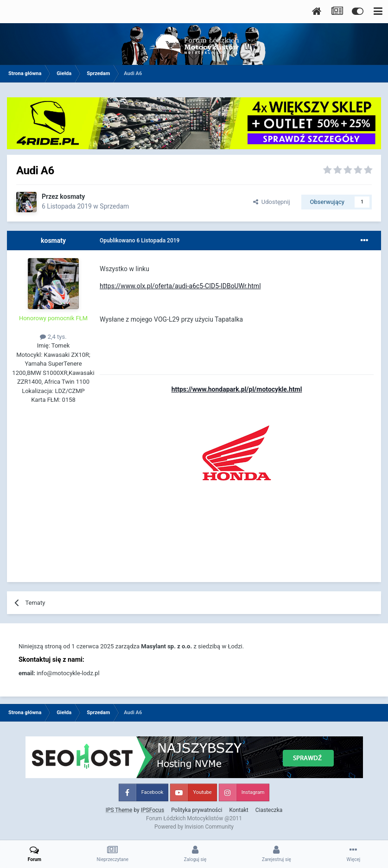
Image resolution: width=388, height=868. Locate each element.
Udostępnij (271, 202)
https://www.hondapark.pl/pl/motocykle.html (237, 389)
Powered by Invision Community (194, 827)
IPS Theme (119, 810)
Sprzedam (114, 206)
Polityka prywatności (197, 810)
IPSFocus (153, 810)
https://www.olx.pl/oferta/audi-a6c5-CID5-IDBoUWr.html (180, 286)
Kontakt (239, 810)
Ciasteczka (269, 810)
